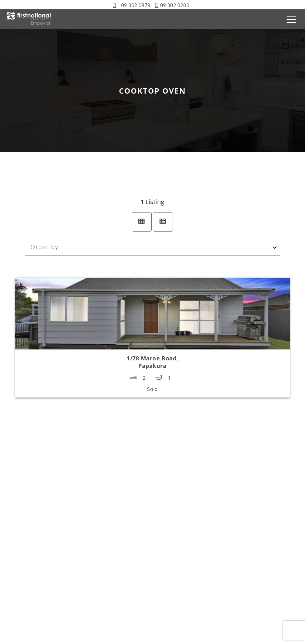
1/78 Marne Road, (152, 362)
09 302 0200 (175, 5)
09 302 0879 (136, 5)
